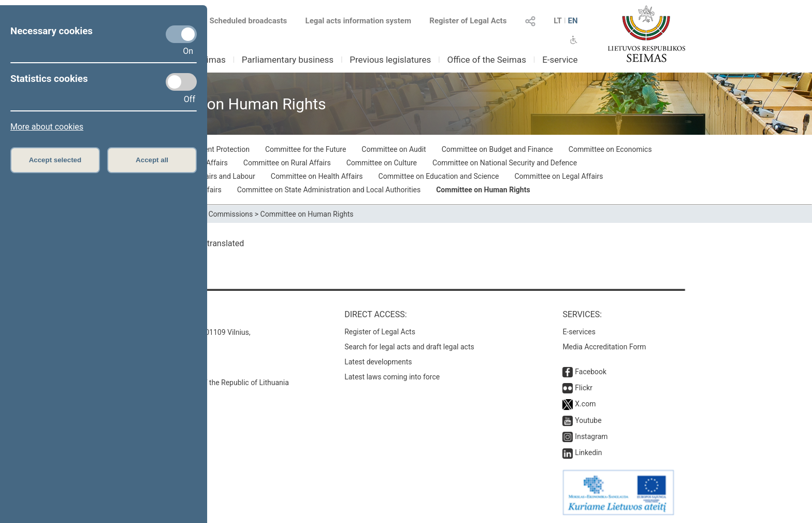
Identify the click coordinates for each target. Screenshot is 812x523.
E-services (579, 332)
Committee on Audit (394, 149)
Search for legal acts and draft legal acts (409, 347)
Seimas (211, 60)
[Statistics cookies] (181, 82)
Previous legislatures (390, 60)
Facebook (591, 372)
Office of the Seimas (487, 60)
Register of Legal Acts (468, 21)
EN (572, 21)
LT (558, 21)
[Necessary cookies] (181, 34)
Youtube (588, 420)
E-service (560, 60)
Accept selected (55, 160)
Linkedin (588, 453)
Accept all (152, 160)
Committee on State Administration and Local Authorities (329, 190)
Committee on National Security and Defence (505, 163)
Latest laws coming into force (392, 377)
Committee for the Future (306, 149)
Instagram (591, 436)
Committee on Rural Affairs (287, 163)
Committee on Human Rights (483, 190)
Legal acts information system (358, 21)
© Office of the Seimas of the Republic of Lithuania (208, 383)
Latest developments (378, 362)
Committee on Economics (610, 149)
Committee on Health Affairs (317, 176)
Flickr (584, 388)
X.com (585, 404)
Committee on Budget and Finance (497, 149)
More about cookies (47, 127)
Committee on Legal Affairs (559, 176)
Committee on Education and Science (439, 176)
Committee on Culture (382, 163)
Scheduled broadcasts (242, 21)
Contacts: (148, 314)
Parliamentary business (288, 60)
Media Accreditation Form (604, 347)
